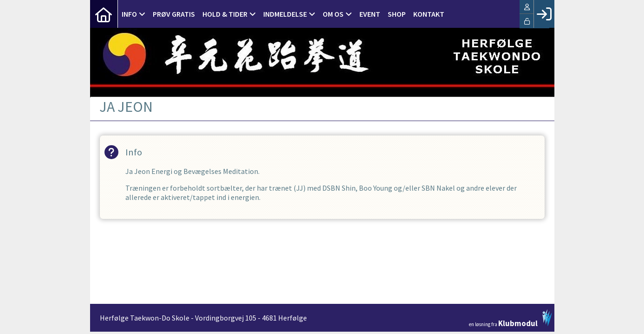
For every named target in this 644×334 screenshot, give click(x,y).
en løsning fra (511, 318)
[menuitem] (104, 14)
